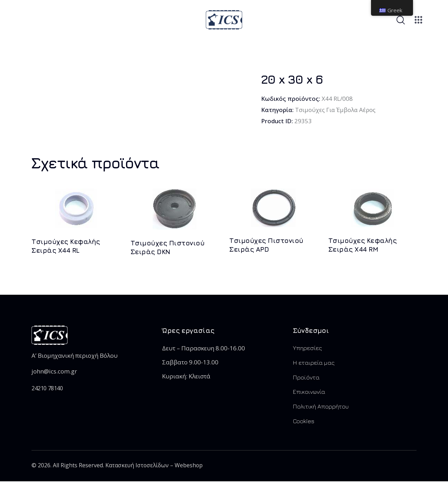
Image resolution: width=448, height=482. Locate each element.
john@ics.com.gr (54, 372)
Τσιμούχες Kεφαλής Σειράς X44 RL (66, 246)
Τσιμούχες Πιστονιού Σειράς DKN (168, 248)
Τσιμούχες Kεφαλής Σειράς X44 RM (363, 245)
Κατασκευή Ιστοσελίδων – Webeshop (155, 466)
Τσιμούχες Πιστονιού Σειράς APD (266, 245)
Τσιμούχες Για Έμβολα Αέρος (336, 110)
